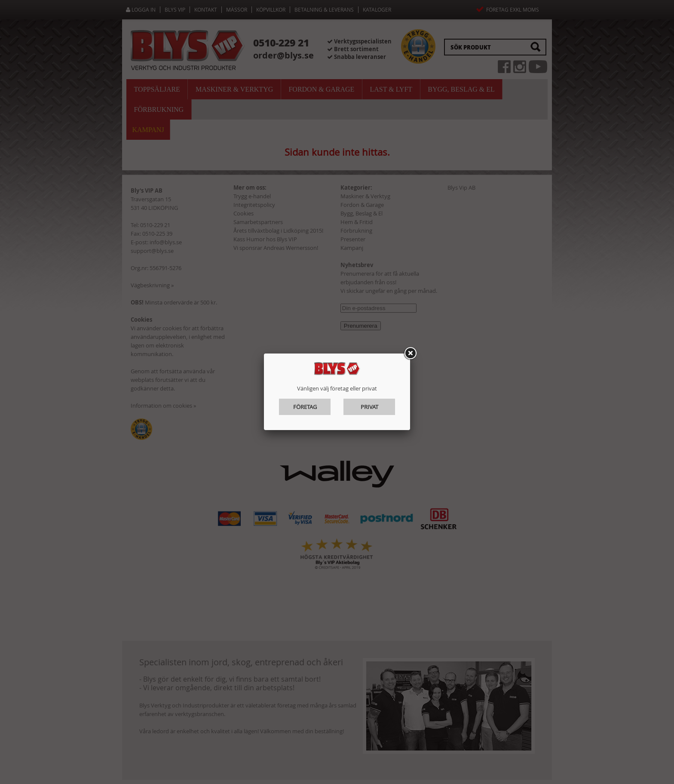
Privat (369, 407)
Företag (305, 407)
